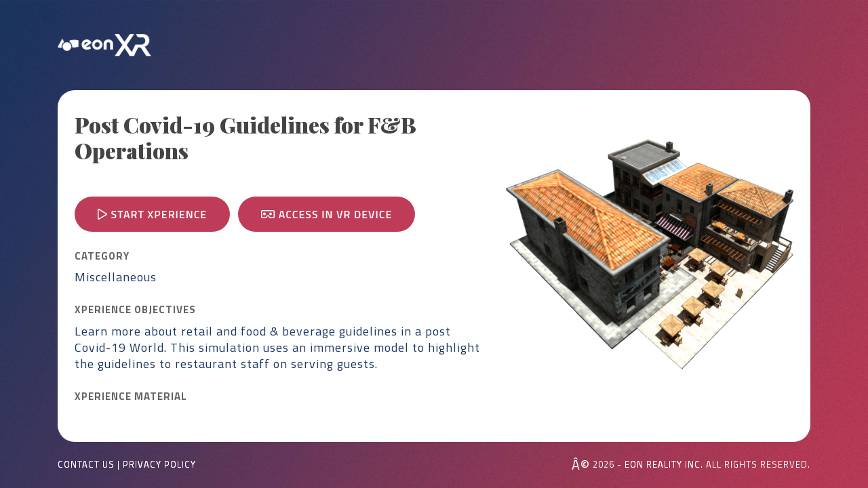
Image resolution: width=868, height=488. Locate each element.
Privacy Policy (159, 465)
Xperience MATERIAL (131, 396)
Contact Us (86, 465)
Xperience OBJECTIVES (135, 310)
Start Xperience (152, 214)
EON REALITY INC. (664, 464)
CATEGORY (102, 256)
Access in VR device (327, 214)
